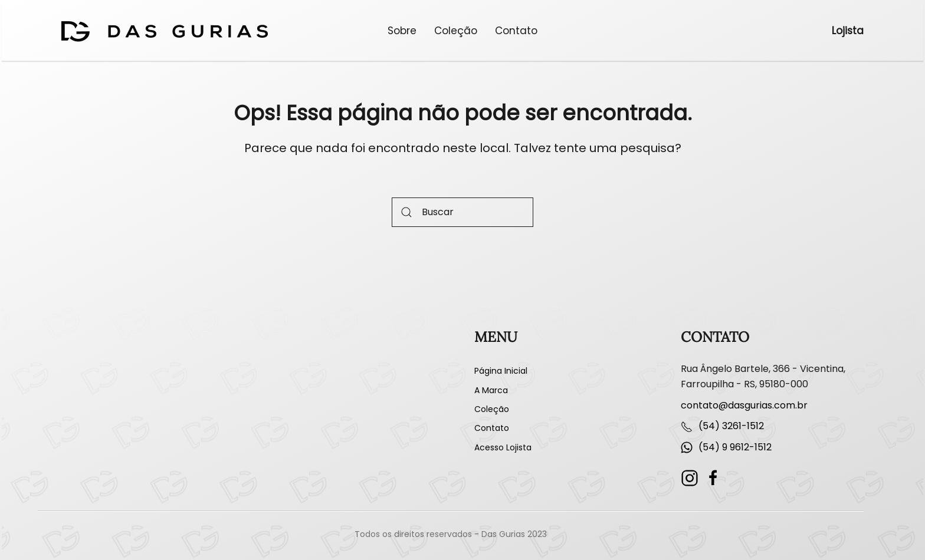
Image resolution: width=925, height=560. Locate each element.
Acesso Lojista (503, 447)
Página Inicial (501, 371)
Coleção (456, 31)
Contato (516, 31)
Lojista (848, 31)
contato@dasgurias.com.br (744, 405)
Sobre (402, 31)
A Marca (491, 390)
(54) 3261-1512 (731, 426)
